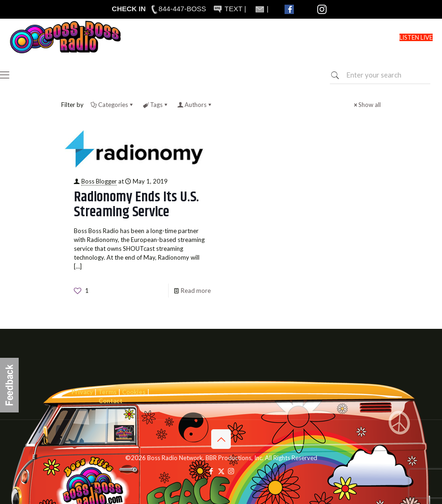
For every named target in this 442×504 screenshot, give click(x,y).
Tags (156, 105)
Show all (367, 105)
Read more (196, 291)
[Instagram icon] (231, 471)
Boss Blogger (99, 181)
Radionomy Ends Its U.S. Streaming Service (136, 205)
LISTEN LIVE (416, 37)
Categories (112, 105)
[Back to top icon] (221, 439)
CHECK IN (129, 9)
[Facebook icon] (211, 471)
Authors (195, 105)
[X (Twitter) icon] (221, 471)
